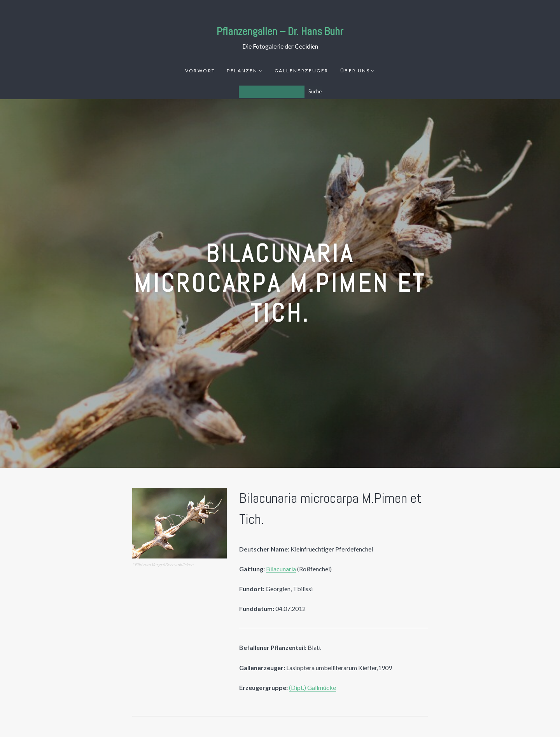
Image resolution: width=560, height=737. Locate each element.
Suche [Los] (315, 91)
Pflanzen (242, 71)
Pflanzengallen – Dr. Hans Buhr (280, 31)
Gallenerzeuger (302, 71)
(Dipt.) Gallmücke (312, 687)
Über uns (355, 71)
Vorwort (200, 71)
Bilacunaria (281, 569)
